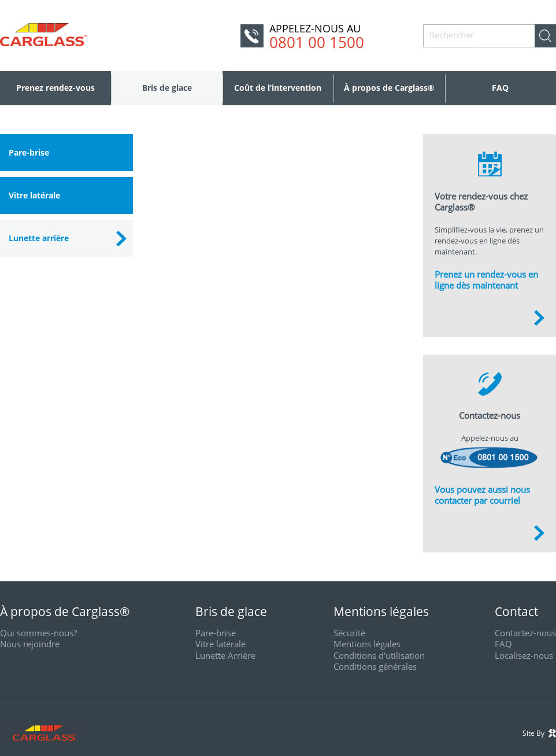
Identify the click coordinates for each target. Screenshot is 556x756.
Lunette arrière (39, 238)
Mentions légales (367, 644)
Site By (539, 733)
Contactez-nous (525, 633)
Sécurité (349, 633)
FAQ (500, 88)
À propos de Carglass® (389, 88)
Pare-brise (29, 152)
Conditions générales (375, 666)
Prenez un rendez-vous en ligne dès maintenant (486, 280)
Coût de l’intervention (278, 88)
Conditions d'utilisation (379, 655)
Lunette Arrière (225, 655)
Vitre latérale (34, 195)
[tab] (66, 153)
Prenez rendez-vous (55, 88)
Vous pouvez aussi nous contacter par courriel (482, 495)
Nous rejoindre (30, 644)
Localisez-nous (524, 655)
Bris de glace (167, 88)
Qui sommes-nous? (38, 633)
